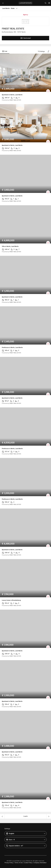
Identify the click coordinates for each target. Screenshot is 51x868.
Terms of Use (19, 863)
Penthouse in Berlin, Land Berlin (12, 347)
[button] (49, 3)
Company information (40, 863)
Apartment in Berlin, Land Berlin (12, 95)
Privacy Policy (9, 863)
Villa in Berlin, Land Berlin (10, 246)
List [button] (5, 51)
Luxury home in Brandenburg (11, 600)
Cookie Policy (28, 863)
